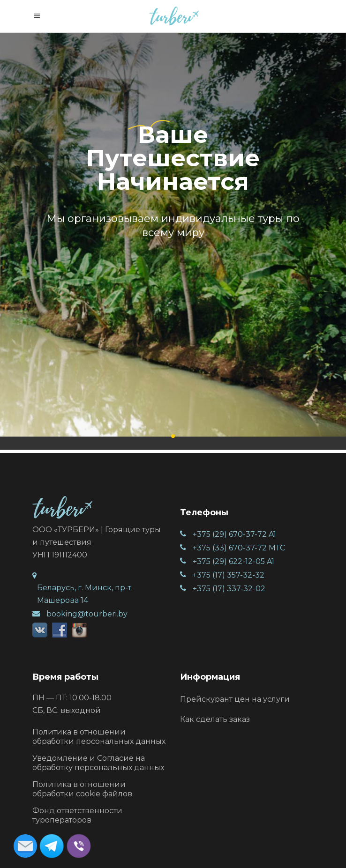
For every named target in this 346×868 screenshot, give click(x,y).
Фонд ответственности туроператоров (77, 815)
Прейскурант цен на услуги (235, 699)
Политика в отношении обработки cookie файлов (82, 789)
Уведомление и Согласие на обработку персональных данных (98, 763)
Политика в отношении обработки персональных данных (99, 737)
